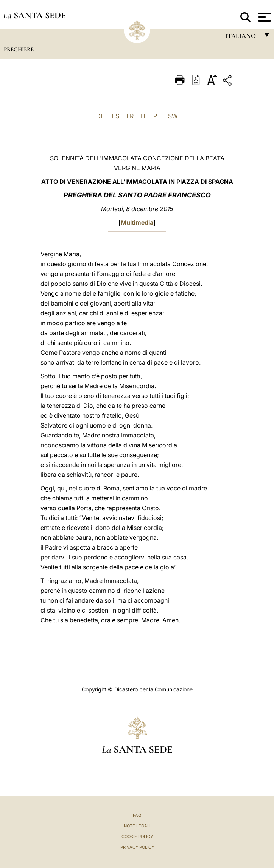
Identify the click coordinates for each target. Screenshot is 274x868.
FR (130, 116)
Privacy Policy (137, 847)
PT (157, 116)
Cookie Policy (137, 837)
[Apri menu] (264, 17)
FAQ (137, 815)
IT (143, 116)
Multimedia (137, 222)
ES (115, 116)
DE (100, 116)
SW (173, 116)
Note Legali (137, 826)
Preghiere (19, 49)
